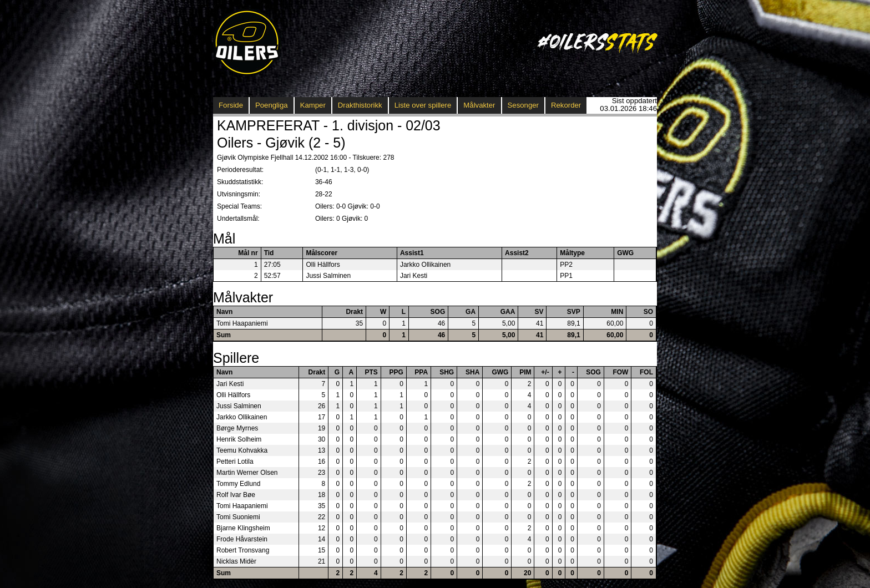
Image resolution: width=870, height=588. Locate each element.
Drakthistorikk (360, 105)
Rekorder (566, 105)
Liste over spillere (423, 105)
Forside (231, 105)
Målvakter (479, 105)
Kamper (313, 105)
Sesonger (523, 105)
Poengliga (272, 105)
